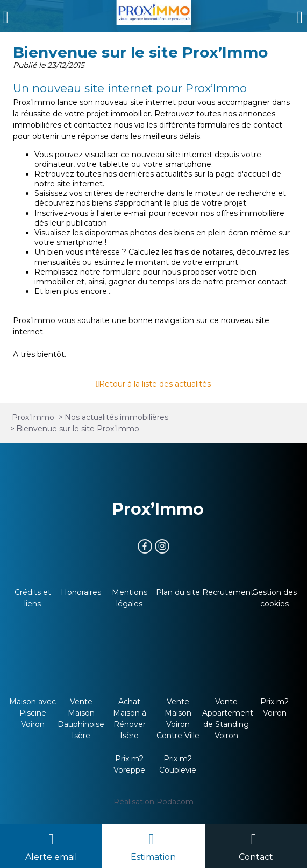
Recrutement (228, 592)
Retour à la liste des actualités (155, 384)
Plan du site (178, 592)
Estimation (153, 857)
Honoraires (81, 592)
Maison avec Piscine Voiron (33, 713)
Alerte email (51, 857)
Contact (256, 857)
